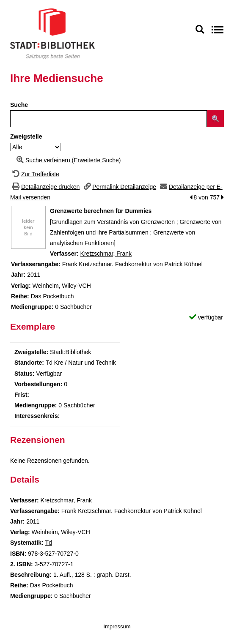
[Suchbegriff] (109, 119)
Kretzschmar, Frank (106, 254)
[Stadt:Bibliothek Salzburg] (52, 33)
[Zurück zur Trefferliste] (35, 174)
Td (48, 543)
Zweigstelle (26, 136)
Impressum (117, 626)
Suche (19, 105)
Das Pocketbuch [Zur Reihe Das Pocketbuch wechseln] (52, 296)
